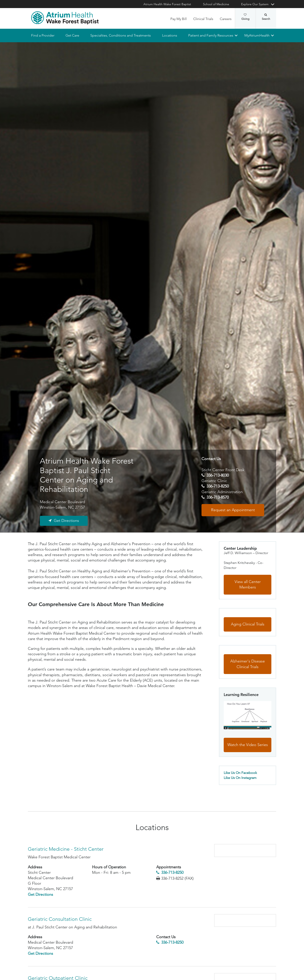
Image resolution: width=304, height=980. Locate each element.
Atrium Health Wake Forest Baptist (167, 4)
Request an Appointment (233, 510)
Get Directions (66, 521)
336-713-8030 (218, 475)
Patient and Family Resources (211, 35)
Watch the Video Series (248, 745)
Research (100, 539)
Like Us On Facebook (240, 773)
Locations (170, 35)
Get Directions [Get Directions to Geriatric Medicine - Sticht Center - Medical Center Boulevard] (40, 894)
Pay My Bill (179, 19)
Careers (226, 19)
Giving (245, 17)
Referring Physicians (68, 539)
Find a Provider (43, 35)
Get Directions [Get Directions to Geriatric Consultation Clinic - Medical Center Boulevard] (40, 953)
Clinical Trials (203, 19)
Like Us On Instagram (240, 778)
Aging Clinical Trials (248, 624)
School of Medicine (216, 4)
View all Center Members (248, 585)
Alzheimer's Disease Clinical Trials (248, 664)
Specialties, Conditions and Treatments (121, 35)
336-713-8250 (218, 486)
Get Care (72, 35)
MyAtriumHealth (257, 35)
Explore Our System (255, 4)
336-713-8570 (218, 497)
